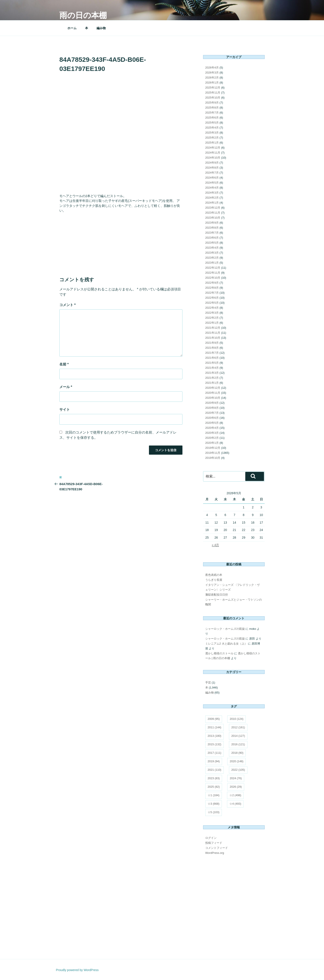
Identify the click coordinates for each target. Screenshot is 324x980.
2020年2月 (212, 438)
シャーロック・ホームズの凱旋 (225, 629)
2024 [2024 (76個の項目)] (236, 778)
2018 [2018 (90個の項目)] (237, 753)
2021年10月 (213, 338)
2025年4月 (212, 128)
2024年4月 (212, 188)
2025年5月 (212, 123)
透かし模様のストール (219, 653)
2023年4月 (212, 248)
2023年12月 (213, 208)
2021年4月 (212, 368)
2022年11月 (213, 273)
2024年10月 (213, 158)
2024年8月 (212, 168)
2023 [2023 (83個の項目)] (214, 778)
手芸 (208, 683)
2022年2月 (212, 318)
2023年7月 (212, 233)
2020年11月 (213, 393)
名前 (64, 364)
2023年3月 (212, 253)
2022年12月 (213, 268)
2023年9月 (212, 223)
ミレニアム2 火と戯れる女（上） (226, 644)
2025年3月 (212, 133)
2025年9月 (212, 103)
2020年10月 (213, 398)
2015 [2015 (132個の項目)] (215, 744)
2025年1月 (212, 143)
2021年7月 (212, 353)
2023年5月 (212, 243)
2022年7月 (212, 293)
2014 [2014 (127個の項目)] (238, 736)
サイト (65, 410)
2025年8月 (212, 108)
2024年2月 (212, 198)
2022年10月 (213, 278)
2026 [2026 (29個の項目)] (236, 787)
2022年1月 (212, 323)
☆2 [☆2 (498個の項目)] (235, 795)
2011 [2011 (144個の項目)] (215, 727)
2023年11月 (213, 213)
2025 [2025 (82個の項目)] (214, 787)
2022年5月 (212, 303)
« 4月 (215, 545)
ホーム (72, 28)
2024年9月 (212, 163)
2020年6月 (212, 418)
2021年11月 (213, 333)
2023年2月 (212, 258)
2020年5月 (212, 423)
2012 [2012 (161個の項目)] (238, 727)
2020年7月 (212, 413)
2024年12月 (213, 148)
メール (66, 387)
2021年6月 (212, 358)
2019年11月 (213, 453)
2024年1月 (212, 203)
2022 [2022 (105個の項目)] (238, 770)
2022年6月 (212, 298)
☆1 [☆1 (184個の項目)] (214, 795)
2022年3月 (212, 313)
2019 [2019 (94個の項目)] (214, 761)
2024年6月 (212, 178)
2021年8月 (212, 348)
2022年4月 (212, 308)
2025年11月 (213, 93)
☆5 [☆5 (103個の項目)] (214, 812)
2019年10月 (213, 458)
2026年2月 (212, 78)
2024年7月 (212, 173)
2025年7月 (212, 113)
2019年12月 (213, 448)
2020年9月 (212, 403)
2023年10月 (213, 218)
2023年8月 (212, 228)
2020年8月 (212, 408)
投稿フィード (214, 843)
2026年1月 (212, 83)
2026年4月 (212, 68)
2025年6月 (212, 118)
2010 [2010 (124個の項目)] (236, 719)
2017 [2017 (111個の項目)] (215, 753)
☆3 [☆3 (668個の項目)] (214, 804)
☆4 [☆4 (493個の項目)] (235, 804)
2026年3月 (212, 73)
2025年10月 (213, 98)
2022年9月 (212, 283)
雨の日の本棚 (83, 15)
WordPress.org (215, 853)
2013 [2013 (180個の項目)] (215, 736)
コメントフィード (217, 848)
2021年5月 (212, 363)
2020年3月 (212, 433)
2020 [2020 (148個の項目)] (236, 761)
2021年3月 (212, 373)
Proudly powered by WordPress (77, 970)
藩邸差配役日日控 (217, 595)
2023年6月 (212, 238)
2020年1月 (212, 443)
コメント (68, 305)
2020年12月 (213, 388)
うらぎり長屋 (214, 580)
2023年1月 (212, 263)
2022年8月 (212, 288)
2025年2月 (212, 138)
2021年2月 (212, 378)
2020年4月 (212, 428)
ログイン (211, 838)
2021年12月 (213, 328)
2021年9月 (212, 343)
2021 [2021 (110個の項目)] (215, 770)
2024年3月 (212, 193)
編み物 (101, 28)
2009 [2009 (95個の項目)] (214, 719)
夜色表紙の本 (214, 575)
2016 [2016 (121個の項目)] (238, 744)
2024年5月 (212, 183)
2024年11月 (213, 153)
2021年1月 (212, 383)
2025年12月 (213, 88)
